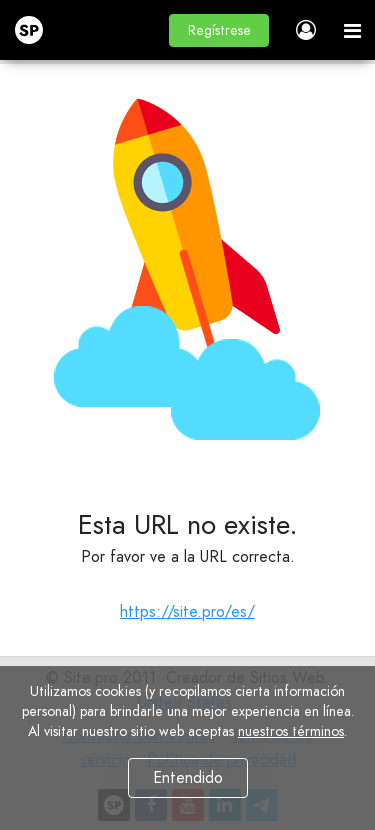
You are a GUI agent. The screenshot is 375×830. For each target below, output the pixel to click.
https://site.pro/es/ (187, 611)
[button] (219, 30)
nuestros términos (291, 731)
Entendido (188, 777)
